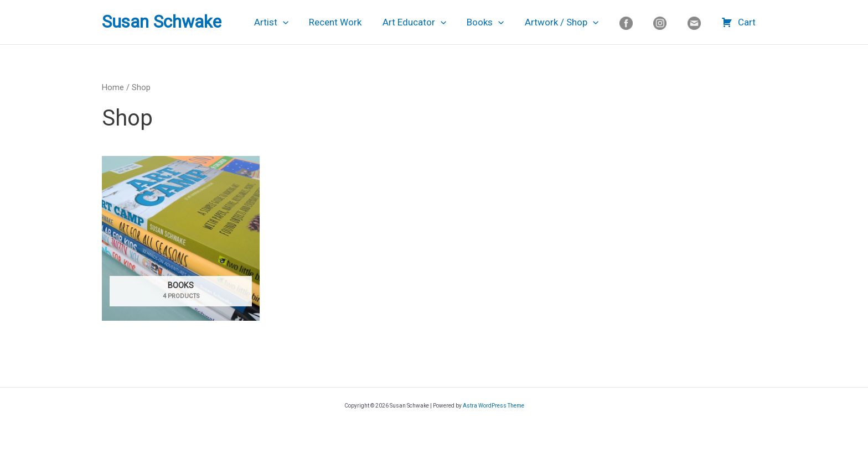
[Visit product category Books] (181, 238)
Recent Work (350, 22)
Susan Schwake (162, 22)
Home (113, 87)
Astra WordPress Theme (494, 406)
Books (496, 22)
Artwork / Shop (570, 22)
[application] (299, 22)
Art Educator (427, 22)
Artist (287, 22)
